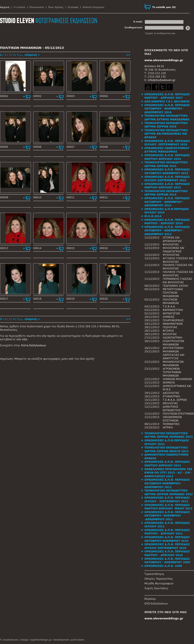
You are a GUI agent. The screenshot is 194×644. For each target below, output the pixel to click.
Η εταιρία (19, 7)
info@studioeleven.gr (161, 80)
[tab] (169, 96)
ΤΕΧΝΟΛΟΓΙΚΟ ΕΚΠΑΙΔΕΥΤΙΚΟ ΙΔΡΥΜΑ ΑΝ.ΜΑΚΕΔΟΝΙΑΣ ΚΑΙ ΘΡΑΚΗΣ (166, 134)
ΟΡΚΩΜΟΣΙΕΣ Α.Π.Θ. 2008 (163, 566)
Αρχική (5, 7)
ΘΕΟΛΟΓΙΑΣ (170, 403)
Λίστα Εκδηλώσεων (33, 345)
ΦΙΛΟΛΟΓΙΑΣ (171, 245)
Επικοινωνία (37, 7)
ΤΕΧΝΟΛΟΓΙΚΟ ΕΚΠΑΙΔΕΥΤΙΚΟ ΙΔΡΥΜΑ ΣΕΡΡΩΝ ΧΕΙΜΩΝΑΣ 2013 (169, 435)
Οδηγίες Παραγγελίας (159, 579)
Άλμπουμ (150, 599)
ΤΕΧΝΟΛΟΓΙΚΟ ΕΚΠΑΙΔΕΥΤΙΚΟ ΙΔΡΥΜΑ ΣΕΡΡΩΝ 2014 (166, 193)
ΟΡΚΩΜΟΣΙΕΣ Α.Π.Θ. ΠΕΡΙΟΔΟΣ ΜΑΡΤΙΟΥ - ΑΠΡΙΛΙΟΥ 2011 (167, 532)
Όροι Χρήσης (56, 7)
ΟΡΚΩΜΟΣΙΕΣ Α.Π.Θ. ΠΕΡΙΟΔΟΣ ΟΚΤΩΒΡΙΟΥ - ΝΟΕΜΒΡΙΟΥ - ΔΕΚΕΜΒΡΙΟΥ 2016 (167, 109)
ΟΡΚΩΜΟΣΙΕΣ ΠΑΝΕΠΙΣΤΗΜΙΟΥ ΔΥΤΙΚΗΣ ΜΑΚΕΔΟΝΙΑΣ (167, 150)
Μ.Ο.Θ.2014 (153, 216)
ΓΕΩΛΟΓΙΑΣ (170, 327)
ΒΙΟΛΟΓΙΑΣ (170, 334)
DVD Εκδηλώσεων (156, 604)
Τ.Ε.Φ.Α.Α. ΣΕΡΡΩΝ (175, 400)
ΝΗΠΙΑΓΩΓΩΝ (171, 313)
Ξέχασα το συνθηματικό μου (160, 33)
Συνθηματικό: (134, 28)
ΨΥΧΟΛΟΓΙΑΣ (171, 255)
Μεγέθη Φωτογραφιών (159, 584)
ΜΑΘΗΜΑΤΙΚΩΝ (173, 324)
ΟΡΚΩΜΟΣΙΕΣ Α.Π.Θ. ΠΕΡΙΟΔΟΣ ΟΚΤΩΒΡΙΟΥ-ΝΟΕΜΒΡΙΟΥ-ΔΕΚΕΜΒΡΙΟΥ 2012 (167, 483)
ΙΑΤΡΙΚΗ (168, 428)
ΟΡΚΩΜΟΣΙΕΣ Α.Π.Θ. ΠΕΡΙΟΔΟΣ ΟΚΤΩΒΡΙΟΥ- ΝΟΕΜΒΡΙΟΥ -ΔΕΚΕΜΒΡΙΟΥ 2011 (167, 516)
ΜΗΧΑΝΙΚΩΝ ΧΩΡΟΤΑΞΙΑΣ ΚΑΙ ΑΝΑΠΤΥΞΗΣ (174, 355)
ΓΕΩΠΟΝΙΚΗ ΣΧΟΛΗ (175, 286)
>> (128, 55)
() (164, 7)
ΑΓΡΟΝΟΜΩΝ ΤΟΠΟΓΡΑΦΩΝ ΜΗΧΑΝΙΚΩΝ (172, 372)
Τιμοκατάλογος (154, 574)
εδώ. (25, 339)
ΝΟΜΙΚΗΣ (169, 383)
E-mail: (138, 22)
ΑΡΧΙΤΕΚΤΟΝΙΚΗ (173, 348)
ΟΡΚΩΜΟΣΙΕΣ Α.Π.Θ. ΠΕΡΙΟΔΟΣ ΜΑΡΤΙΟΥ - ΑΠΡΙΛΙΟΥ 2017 (167, 96)
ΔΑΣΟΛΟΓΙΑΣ (171, 393)
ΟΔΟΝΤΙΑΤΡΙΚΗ (172, 338)
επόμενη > (32, 55)
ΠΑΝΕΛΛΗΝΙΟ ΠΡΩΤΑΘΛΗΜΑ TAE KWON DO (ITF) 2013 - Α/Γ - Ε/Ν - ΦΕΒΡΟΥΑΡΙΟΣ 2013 (168, 473)
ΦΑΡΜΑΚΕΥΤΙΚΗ (173, 310)
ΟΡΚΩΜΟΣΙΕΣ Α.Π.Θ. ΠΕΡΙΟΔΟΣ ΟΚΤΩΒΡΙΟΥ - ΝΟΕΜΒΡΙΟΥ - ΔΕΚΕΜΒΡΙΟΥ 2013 (167, 231)
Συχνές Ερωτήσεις (156, 588)
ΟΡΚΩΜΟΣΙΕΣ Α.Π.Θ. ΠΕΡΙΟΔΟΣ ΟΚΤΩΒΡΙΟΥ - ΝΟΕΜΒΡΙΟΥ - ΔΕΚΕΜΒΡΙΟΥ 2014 (167, 202)
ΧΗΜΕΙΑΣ (169, 317)
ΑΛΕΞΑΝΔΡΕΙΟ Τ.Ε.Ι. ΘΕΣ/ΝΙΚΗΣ (167, 102)
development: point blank (69, 640)
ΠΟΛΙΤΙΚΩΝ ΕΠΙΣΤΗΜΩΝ (178, 414)
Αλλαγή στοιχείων (94, 7)
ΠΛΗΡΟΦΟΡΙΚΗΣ (173, 320)
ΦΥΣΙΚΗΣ (168, 331)
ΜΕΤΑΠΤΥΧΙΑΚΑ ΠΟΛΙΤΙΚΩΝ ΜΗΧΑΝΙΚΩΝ (173, 293)
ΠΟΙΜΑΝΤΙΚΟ (171, 424)
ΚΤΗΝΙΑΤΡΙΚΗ (171, 396)
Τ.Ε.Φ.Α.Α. (169, 307)
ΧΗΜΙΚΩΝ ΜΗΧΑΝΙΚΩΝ (177, 379)
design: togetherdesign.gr (36, 640)
